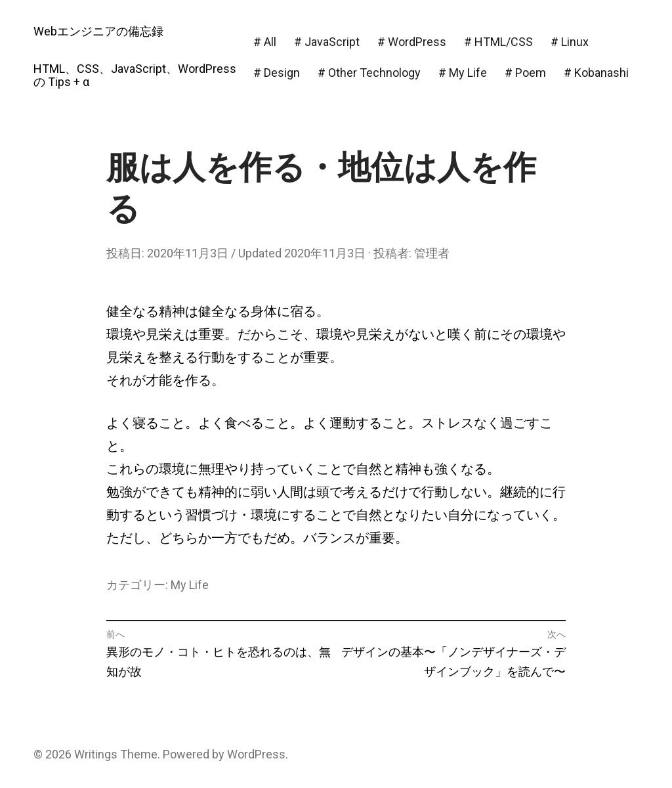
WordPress (256, 754)
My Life (190, 585)
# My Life (463, 73)
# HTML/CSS (498, 42)
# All (265, 42)
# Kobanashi (596, 73)
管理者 (432, 253)
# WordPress (412, 42)
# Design (277, 73)
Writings (96, 754)
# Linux (570, 42)
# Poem (525, 73)
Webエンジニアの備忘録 (98, 31)
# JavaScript (327, 42)
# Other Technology (369, 73)
